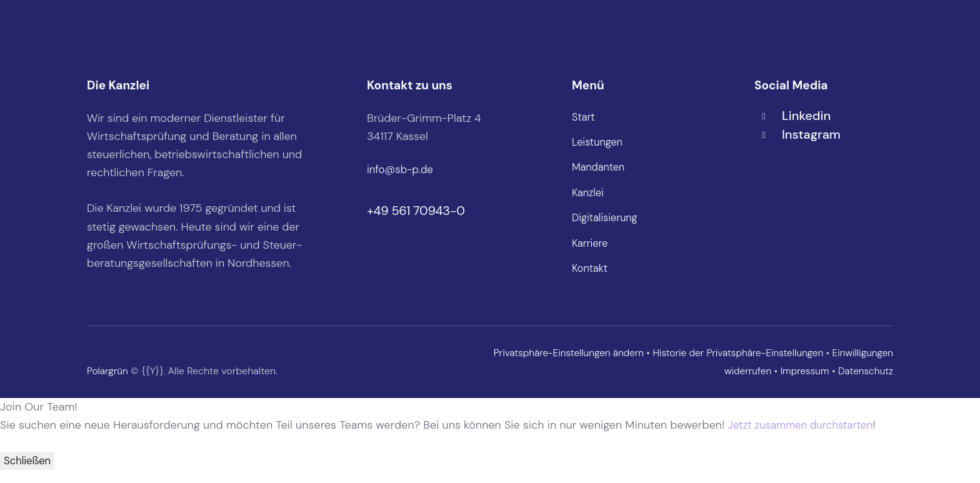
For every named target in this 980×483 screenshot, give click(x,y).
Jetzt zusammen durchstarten (806, 437)
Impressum (802, 383)
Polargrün (108, 383)
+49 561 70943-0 (416, 211)
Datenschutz (865, 383)
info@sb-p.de (402, 169)
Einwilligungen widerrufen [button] (710, 383)
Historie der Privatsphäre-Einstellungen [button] (798, 365)
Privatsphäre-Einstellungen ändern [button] (623, 365)
